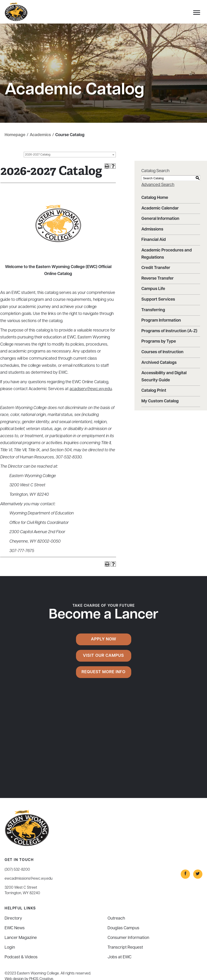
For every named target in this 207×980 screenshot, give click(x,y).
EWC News (15, 928)
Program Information (161, 321)
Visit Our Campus (103, 656)
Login (10, 948)
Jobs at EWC (120, 957)
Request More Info (103, 672)
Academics (40, 135)
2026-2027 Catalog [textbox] (38, 155)
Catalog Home (155, 198)
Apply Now (104, 639)
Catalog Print (154, 391)
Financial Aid (154, 240)
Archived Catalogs (159, 363)
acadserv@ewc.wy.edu (91, 389)
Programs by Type (159, 342)
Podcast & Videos (21, 957)
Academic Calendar (160, 208)
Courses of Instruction (162, 352)
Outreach (116, 919)
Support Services (158, 300)
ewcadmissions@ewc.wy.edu (29, 879)
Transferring (153, 310)
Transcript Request (125, 948)
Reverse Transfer (157, 279)
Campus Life (153, 289)
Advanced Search (158, 185)
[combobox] (70, 155)
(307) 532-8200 (17, 870)
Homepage (15, 135)
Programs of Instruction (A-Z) (169, 331)
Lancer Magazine (21, 938)
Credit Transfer (156, 268)
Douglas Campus (123, 928)
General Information (160, 219)
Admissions (152, 229)
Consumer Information (128, 938)
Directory (13, 919)
